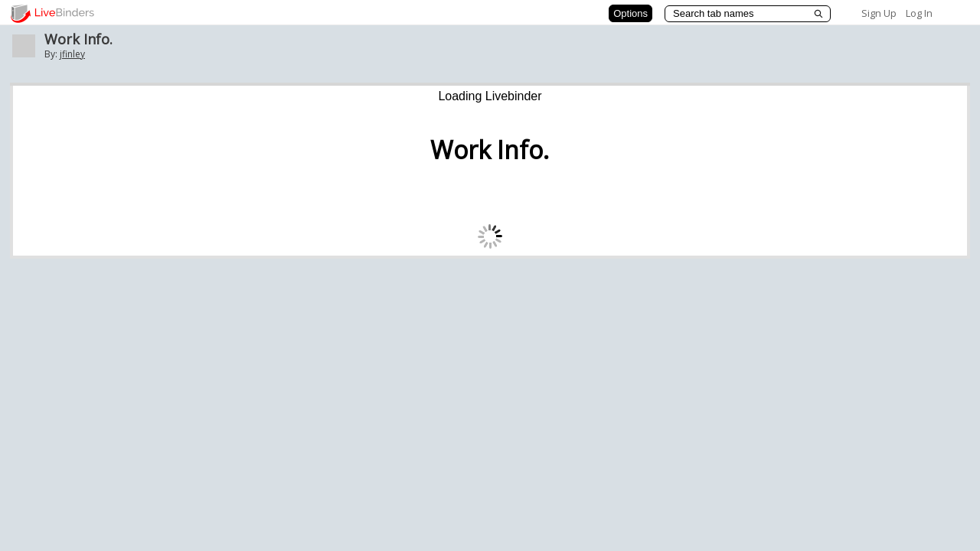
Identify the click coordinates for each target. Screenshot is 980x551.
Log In (919, 13)
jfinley (72, 54)
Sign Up (879, 13)
